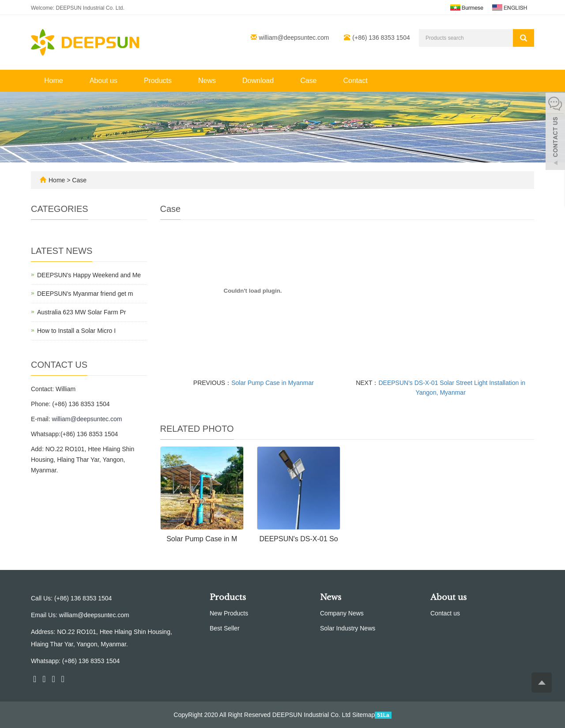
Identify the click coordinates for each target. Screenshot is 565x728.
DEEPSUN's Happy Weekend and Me (89, 275)
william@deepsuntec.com (294, 38)
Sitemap (363, 715)
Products (158, 81)
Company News (342, 613)
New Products (229, 613)
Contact (356, 81)
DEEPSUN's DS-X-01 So (298, 539)
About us (104, 81)
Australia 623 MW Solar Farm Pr (82, 312)
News (207, 81)
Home (54, 81)
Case (308, 81)
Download (258, 81)
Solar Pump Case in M (202, 539)
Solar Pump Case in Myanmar (273, 383)
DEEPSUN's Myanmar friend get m (85, 294)
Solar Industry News (348, 628)
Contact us (445, 613)
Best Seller (225, 628)
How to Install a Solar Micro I (76, 331)
